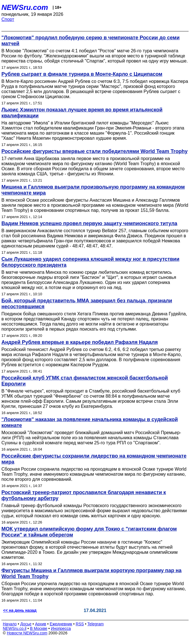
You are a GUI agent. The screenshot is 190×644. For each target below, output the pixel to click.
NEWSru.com (25, 7)
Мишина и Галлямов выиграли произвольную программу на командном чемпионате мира (93, 190)
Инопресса (61, 628)
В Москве (39, 628)
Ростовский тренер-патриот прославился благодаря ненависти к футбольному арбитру (84, 495)
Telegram (96, 624)
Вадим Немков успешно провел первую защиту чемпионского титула (89, 223)
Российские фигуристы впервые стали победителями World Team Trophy (95, 151)
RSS (80, 624)
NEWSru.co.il (15, 628)
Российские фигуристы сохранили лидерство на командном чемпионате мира (94, 459)
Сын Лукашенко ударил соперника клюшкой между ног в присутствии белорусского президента (90, 262)
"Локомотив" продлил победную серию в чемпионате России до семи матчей (90, 41)
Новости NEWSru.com (27, 633)
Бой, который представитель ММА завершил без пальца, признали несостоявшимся (87, 304)
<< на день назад (20, 610)
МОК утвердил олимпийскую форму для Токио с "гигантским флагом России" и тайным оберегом (89, 532)
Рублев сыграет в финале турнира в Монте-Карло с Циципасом (82, 74)
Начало (10, 624)
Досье (26, 624)
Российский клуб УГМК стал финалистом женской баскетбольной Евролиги (85, 381)
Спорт (8, 19)
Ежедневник (61, 624)
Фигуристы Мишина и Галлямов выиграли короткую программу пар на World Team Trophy (91, 573)
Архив (41, 624)
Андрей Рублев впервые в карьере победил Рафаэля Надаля (80, 342)
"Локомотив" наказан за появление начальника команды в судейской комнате (90, 422)
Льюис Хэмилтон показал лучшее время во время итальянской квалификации (82, 113)
